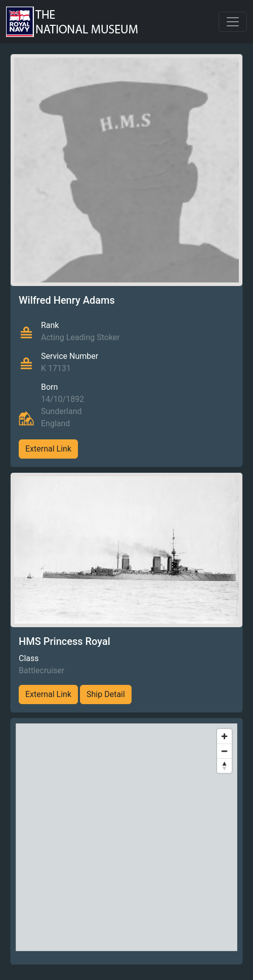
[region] (126, 837)
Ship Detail (106, 694)
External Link (48, 449)
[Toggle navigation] (233, 22)
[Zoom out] (224, 751)
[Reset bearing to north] (224, 766)
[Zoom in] (224, 736)
